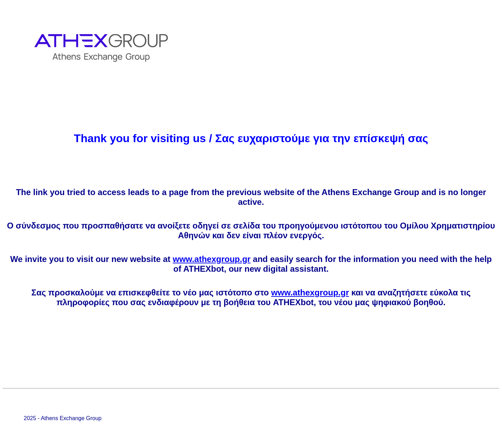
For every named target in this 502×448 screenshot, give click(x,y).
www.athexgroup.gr (212, 259)
